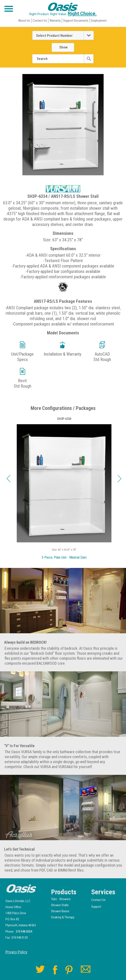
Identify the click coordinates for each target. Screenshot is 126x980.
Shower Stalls (60, 905)
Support (96, 907)
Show (63, 47)
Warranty (55, 21)
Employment (99, 21)
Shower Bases (60, 911)
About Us (24, 21)
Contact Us (40, 21)
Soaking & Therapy (63, 917)
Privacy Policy (16, 952)
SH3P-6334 (64, 419)
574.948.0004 (24, 932)
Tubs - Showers (61, 899)
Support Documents (76, 21)
